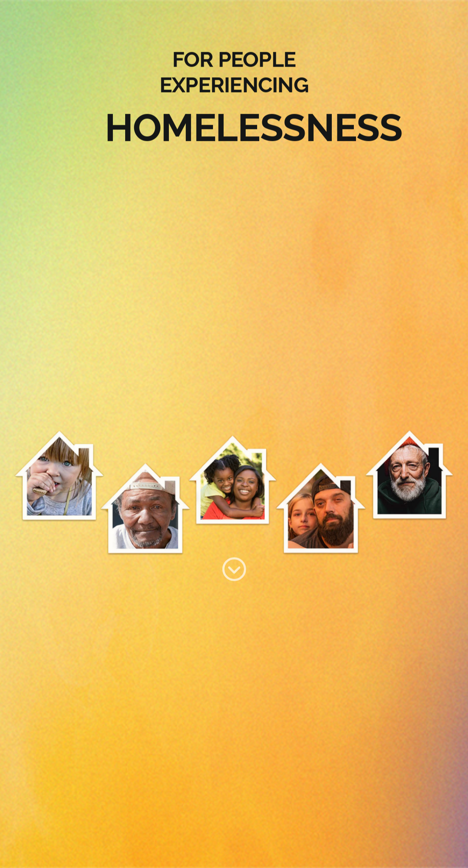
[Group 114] (234, 563)
